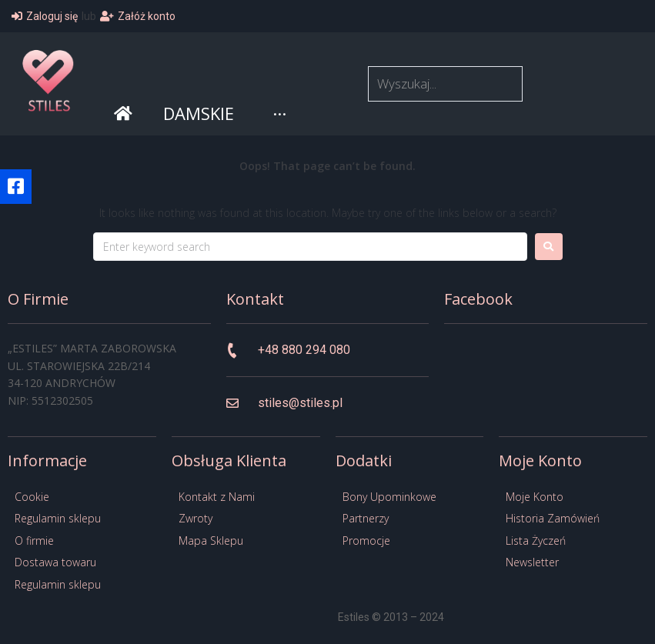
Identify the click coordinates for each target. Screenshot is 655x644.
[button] (16, 187)
